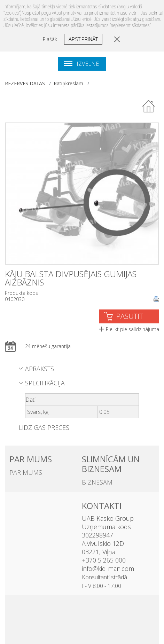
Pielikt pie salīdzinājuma (132, 329)
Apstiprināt (83, 39)
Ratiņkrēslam (68, 83)
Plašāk (50, 39)
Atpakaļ (149, 107)
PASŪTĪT (130, 316)
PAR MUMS (26, 472)
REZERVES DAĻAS (25, 83)
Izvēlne (81, 64)
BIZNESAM (97, 482)
